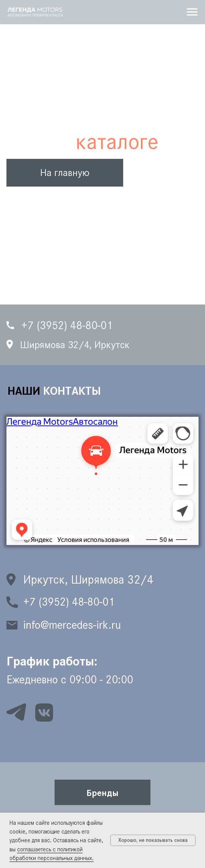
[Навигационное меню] (192, 12)
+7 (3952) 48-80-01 (69, 602)
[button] (103, 793)
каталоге (117, 142)
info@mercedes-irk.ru (72, 625)
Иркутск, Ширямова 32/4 (88, 580)
